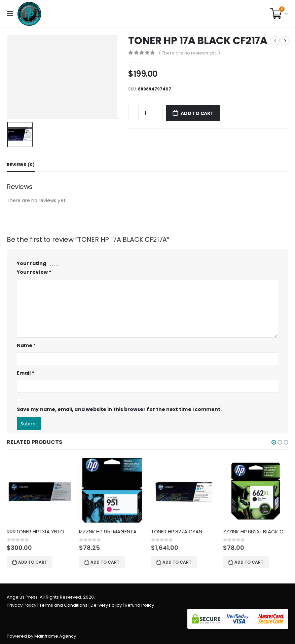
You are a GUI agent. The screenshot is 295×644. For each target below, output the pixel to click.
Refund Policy (139, 605)
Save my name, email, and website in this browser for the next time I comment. (119, 409)
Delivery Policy (106, 605)
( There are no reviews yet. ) (189, 53)
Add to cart (197, 113)
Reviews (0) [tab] (21, 165)
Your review (34, 272)
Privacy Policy (22, 605)
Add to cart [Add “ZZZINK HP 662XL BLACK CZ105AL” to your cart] (249, 562)
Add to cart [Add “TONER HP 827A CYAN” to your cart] (177, 562)
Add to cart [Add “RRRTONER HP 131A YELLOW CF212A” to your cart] (33, 562)
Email (26, 373)
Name (26, 345)
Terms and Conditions (63, 605)
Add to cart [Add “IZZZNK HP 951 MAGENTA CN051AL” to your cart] (105, 562)
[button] (274, 442)
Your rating (31, 263)
